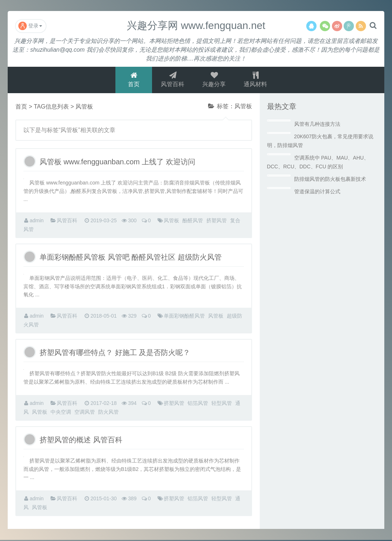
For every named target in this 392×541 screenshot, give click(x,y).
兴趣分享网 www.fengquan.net (196, 25)
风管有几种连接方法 (317, 125)
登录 (30, 26)
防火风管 (108, 413)
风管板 (171, 222)
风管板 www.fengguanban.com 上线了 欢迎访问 (117, 163)
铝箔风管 (198, 404)
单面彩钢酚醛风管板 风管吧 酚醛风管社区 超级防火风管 (131, 258)
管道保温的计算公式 (317, 193)
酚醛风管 (193, 222)
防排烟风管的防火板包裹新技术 (330, 180)
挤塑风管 (217, 222)
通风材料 (256, 80)
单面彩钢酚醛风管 (184, 317)
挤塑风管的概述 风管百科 (81, 441)
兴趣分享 (214, 80)
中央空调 (61, 413)
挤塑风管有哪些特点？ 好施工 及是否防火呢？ (115, 354)
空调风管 (85, 413)
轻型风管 (222, 404)
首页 (133, 80)
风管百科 (173, 80)
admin (37, 222)
